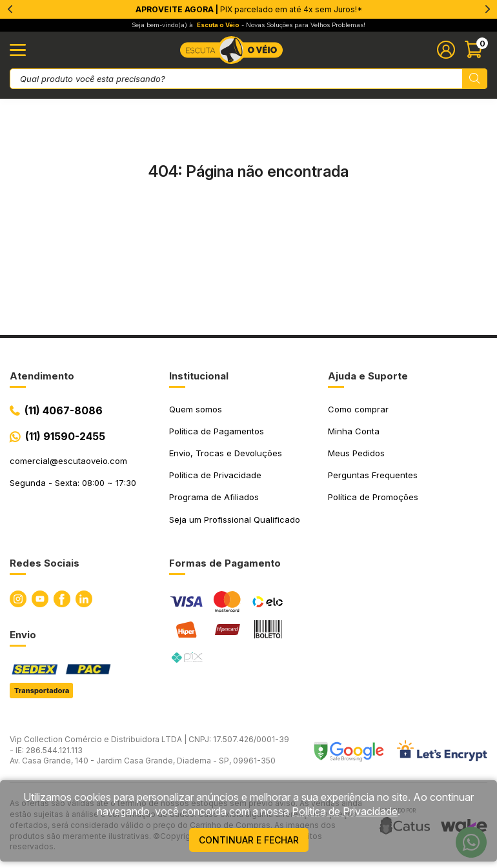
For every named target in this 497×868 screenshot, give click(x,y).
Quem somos (196, 409)
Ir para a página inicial (249, 226)
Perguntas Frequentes (373, 475)
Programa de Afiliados (214, 497)
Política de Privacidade (215, 475)
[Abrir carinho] (476, 50)
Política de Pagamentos (217, 431)
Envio (23, 635)
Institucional (199, 376)
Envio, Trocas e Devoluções (226, 453)
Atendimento (42, 376)
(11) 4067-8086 (64, 410)
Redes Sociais (45, 563)
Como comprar (358, 409)
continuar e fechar (249, 840)
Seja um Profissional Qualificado (235, 520)
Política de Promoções (373, 497)
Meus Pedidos (356, 453)
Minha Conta (354, 431)
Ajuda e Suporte (368, 376)
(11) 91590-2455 (65, 436)
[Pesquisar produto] (475, 79)
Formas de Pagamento (225, 563)
